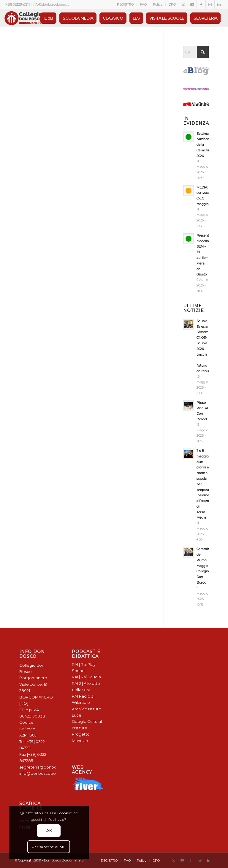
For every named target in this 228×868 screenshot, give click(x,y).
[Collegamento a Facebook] (201, 4)
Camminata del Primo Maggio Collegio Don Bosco (206, 566)
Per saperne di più (49, 847)
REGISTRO (125, 4)
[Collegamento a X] (183, 4)
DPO (172, 4)
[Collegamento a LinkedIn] (219, 4)
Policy (158, 4)
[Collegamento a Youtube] (192, 4)
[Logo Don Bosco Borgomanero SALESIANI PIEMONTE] (23, 18)
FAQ (143, 4)
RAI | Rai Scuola (86, 677)
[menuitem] (125, 4)
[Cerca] (196, 52)
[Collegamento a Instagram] (210, 4)
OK (49, 830)
